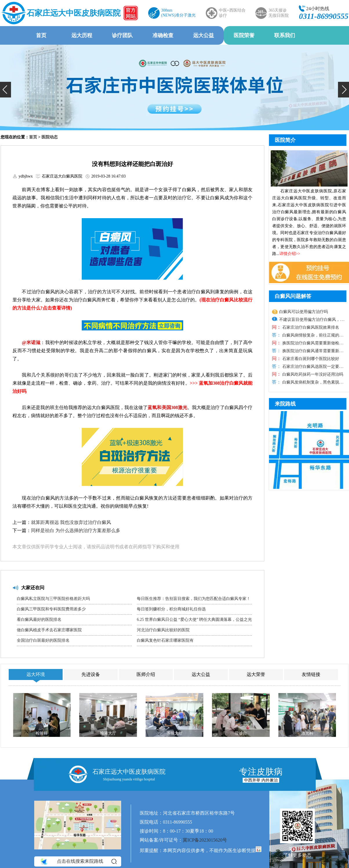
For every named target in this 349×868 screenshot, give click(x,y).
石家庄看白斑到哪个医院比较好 (310, 359)
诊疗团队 (122, 35)
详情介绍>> (290, 254)
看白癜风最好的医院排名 (39, 620)
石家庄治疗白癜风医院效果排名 (310, 327)
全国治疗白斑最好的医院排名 (43, 640)
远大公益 (203, 35)
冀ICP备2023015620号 (205, 840)
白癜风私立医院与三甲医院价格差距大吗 (53, 599)
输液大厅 (108, 733)
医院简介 (285, 140)
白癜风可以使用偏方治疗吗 (303, 312)
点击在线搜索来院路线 (78, 861)
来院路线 (285, 404)
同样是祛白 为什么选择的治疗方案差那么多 (76, 530)
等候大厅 (174, 733)
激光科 (307, 733)
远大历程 (82, 35)
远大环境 (36, 674)
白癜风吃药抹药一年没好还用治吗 (312, 374)
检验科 (42, 733)
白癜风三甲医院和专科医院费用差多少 (51, 609)
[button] (6, 90)
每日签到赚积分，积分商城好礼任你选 (171, 609)
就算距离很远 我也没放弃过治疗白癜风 (71, 522)
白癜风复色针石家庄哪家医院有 (165, 640)
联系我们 (285, 35)
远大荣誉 (256, 674)
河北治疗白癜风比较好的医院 (163, 630)
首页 (41, 35)
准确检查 (163, 35)
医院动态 (50, 137)
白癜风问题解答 (293, 296)
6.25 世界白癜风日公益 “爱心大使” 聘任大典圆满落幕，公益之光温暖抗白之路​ (194, 621)
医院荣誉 (244, 35)
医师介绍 (146, 674)
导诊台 (241, 733)
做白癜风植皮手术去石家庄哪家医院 (49, 630)
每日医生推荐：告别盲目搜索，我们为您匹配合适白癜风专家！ (194, 599)
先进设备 (91, 674)
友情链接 (311, 674)
